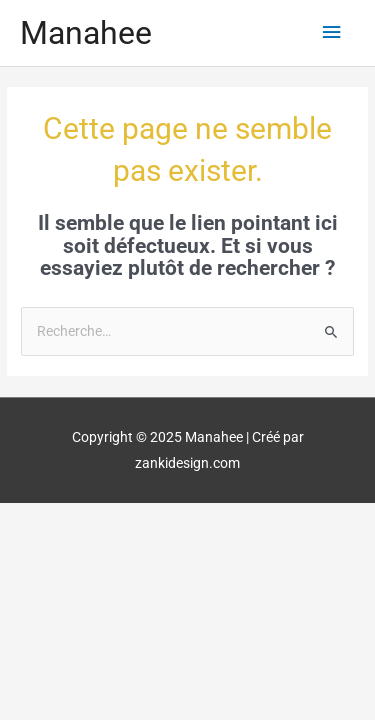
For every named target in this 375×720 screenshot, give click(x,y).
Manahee (86, 33)
